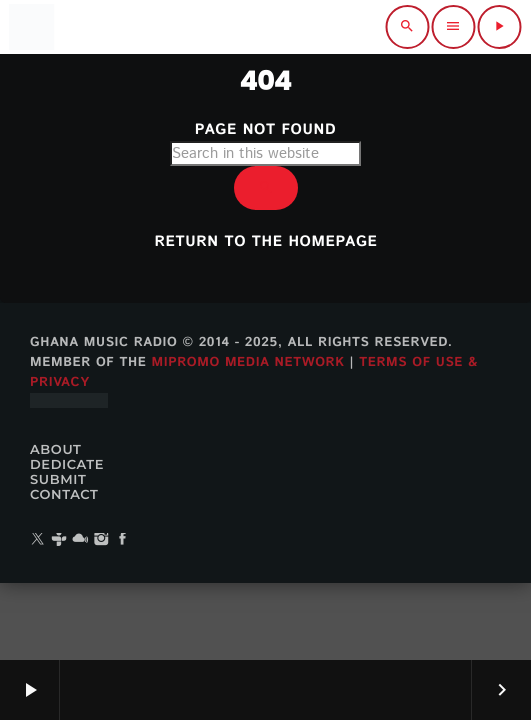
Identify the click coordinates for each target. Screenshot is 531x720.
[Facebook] (123, 540)
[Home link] (31, 27)
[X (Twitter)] (38, 540)
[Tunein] (59, 540)
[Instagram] (102, 540)
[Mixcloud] (80, 540)
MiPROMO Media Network (247, 362)
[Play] (499, 27)
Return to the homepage (266, 242)
